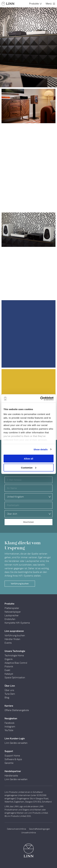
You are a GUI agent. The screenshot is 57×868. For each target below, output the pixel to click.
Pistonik (9, 666)
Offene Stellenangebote (17, 710)
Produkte (35, 4)
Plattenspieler (12, 608)
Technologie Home (14, 655)
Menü (50, 4)
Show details (41, 449)
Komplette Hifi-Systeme (17, 623)
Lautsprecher (12, 615)
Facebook (9, 723)
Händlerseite (11, 776)
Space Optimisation (15, 677)
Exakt (7, 670)
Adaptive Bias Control (16, 663)
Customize (29, 467)
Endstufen (10, 619)
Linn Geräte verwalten (16, 743)
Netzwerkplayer (13, 612)
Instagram (10, 727)
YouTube (9, 730)
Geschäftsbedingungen (40, 829)
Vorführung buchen (20, 584)
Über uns (9, 690)
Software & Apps (13, 759)
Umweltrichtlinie (29, 833)
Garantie (9, 763)
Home (9, 32)
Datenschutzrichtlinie (16, 829)
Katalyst (9, 674)
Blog (7, 698)
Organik (9, 659)
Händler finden (12, 639)
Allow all (28, 459)
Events (8, 643)
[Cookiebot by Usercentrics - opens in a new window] (41, 398)
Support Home (12, 756)
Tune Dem (10, 694)
